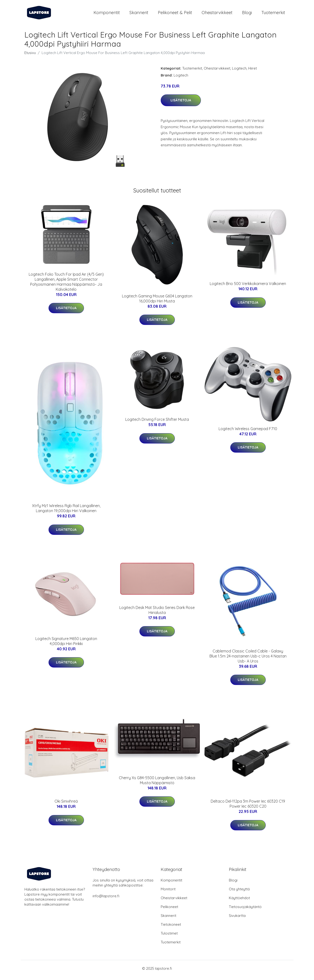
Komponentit (107, 14)
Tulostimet (169, 937)
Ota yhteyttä (239, 892)
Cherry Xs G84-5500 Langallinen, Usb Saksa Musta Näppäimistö (157, 784)
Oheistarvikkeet (217, 14)
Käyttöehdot (239, 901)
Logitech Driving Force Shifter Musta (157, 423)
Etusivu (30, 56)
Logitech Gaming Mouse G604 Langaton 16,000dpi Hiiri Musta (157, 302)
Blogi (247, 14)
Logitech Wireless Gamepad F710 (248, 432)
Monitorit (168, 892)
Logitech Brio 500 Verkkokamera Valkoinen (248, 287)
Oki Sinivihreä (66, 805)
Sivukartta (237, 919)
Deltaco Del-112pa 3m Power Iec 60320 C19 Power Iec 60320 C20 (248, 807)
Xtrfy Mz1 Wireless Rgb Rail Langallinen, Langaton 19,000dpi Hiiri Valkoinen (66, 512)
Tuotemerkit (273, 14)
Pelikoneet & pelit (175, 14)
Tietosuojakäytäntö (245, 910)
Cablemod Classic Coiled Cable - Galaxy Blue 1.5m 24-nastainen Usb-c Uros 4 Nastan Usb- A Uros (248, 659)
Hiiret (253, 72)
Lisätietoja (181, 104)
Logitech (239, 72)
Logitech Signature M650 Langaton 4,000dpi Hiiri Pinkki (66, 644)
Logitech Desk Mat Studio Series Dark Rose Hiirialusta (157, 613)
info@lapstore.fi (106, 899)
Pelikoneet (169, 910)
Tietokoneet (171, 928)
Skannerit (139, 14)
